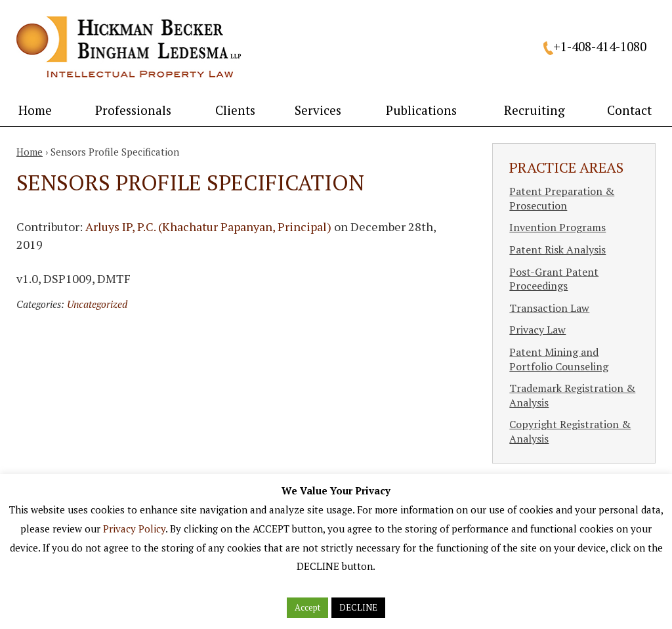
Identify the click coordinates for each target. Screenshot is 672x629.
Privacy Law (537, 330)
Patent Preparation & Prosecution (562, 198)
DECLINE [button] (358, 607)
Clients (235, 110)
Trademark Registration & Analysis (572, 395)
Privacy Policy (134, 529)
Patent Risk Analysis (557, 249)
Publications (421, 110)
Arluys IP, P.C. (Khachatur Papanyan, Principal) (208, 227)
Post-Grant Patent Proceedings (554, 279)
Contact (629, 110)
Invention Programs (557, 227)
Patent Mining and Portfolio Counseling (559, 359)
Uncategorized (97, 304)
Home (35, 110)
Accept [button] (307, 607)
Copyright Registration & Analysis (570, 431)
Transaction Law (549, 308)
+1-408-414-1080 (600, 46)
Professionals (133, 110)
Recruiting (535, 110)
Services (318, 110)
